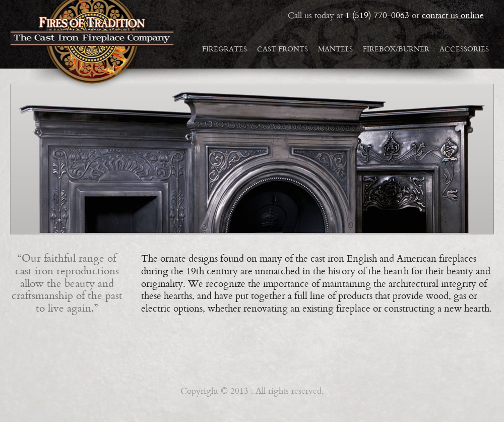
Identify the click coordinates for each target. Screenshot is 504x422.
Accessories (464, 50)
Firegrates (225, 50)
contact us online (453, 16)
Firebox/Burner (396, 50)
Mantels (335, 50)
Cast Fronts (282, 50)
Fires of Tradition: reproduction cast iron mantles (92, 44)
